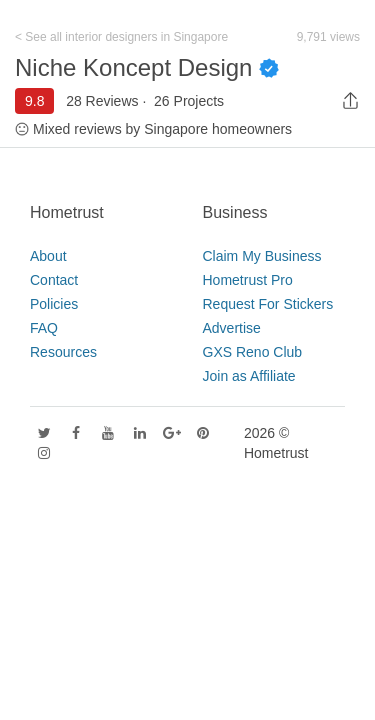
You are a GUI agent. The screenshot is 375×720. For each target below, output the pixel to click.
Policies (54, 304)
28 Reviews (102, 101)
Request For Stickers (268, 304)
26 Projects (189, 101)
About (48, 256)
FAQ (44, 328)
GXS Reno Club (253, 352)
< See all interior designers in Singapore (121, 37)
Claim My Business (262, 256)
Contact (54, 280)
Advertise (232, 328)
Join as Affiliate (249, 376)
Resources (63, 352)
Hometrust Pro (248, 280)
